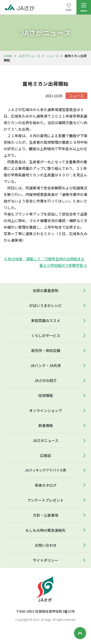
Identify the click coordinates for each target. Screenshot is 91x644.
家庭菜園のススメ (46, 320)
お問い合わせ (46, 545)
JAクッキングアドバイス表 (45, 470)
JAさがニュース (29, 56)
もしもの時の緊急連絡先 (45, 530)
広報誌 (45, 455)
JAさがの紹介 (46, 380)
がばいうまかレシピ (45, 305)
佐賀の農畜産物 (45, 290)
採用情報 (46, 395)
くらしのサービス (46, 335)
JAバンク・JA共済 (45, 365)
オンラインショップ (45, 410)
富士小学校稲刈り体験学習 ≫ (63, 265)
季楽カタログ (46, 485)
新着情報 (46, 425)
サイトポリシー (45, 560)
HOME (8, 56)
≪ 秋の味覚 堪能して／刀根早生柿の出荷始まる (44, 259)
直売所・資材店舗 (46, 350)
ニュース (53, 56)
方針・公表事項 (45, 515)
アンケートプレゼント (45, 500)
